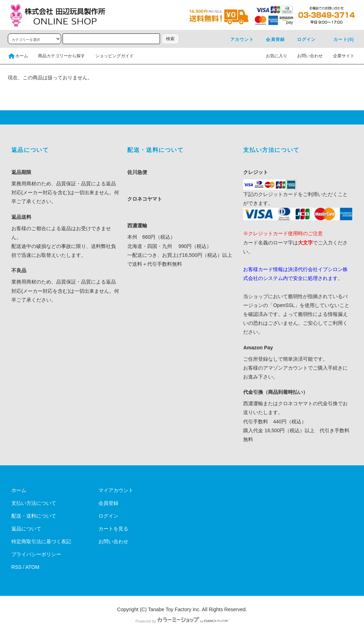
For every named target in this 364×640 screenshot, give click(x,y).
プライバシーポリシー (36, 554)
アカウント (238, 39)
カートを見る (113, 529)
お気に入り (272, 56)
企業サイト (339, 56)
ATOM (33, 567)
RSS (17, 567)
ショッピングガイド (110, 56)
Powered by (182, 621)
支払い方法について (34, 503)
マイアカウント (116, 490)
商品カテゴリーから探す (57, 56)
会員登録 (271, 39)
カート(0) (339, 39)
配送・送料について (34, 516)
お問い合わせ (306, 56)
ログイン (302, 39)
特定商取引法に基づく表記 (41, 541)
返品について (26, 529)
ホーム (18, 56)
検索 (170, 39)
